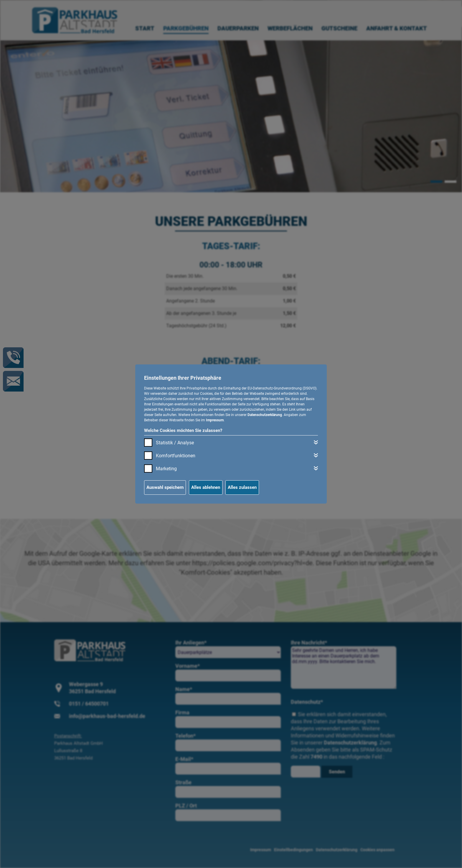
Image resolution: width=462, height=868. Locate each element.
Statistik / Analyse (175, 443)
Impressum (215, 420)
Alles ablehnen (206, 487)
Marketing (166, 469)
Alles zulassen (242, 487)
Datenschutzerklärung (265, 415)
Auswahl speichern (165, 487)
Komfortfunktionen (176, 456)
